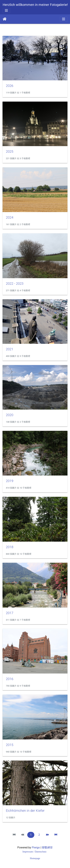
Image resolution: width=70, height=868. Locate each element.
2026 (10, 86)
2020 (10, 415)
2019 (10, 481)
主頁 (5, 19)
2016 (10, 679)
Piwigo (36, 847)
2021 (10, 349)
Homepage (35, 858)
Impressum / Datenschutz (35, 852)
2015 (10, 745)
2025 (10, 151)
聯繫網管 (47, 847)
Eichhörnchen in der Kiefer (25, 811)
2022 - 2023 (15, 284)
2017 (10, 613)
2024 (10, 217)
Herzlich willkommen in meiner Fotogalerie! (35, 5)
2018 (10, 547)
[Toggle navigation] (6, 11)
